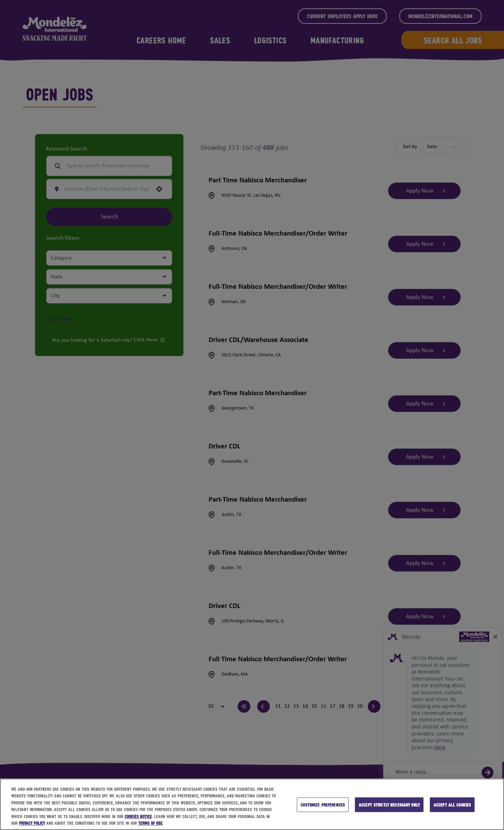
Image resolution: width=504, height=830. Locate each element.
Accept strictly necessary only (389, 805)
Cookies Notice (138, 816)
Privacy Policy (32, 823)
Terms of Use (150, 823)
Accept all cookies (452, 805)
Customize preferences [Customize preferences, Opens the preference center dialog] (323, 805)
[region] (252, 804)
